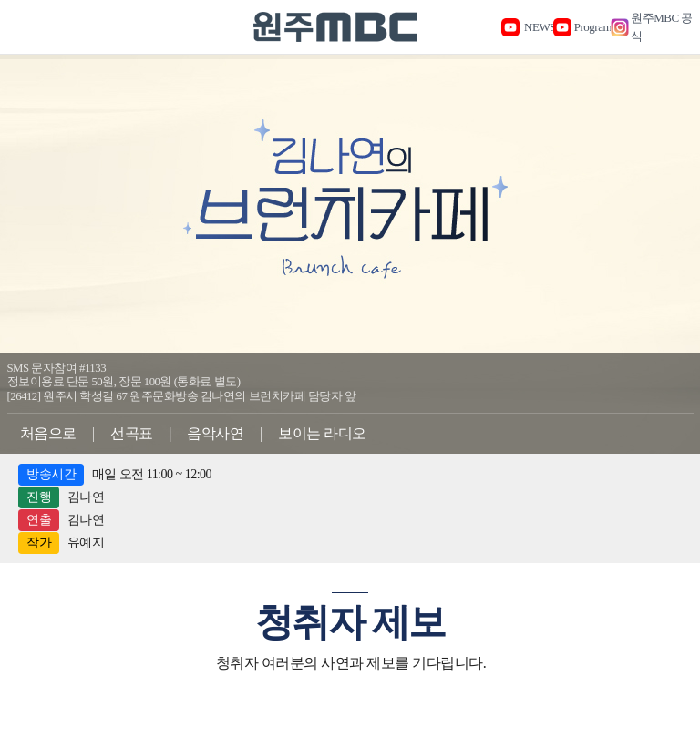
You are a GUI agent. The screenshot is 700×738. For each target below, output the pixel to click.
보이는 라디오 (322, 433)
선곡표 (132, 433)
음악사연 (215, 433)
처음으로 (48, 433)
